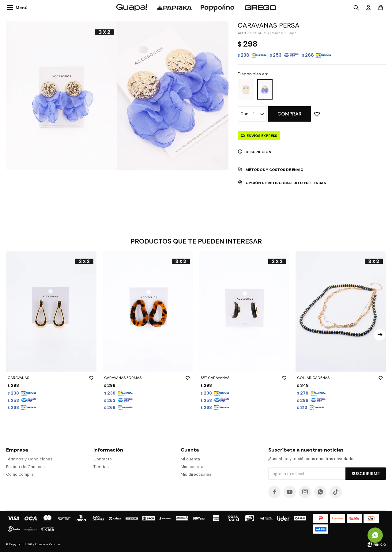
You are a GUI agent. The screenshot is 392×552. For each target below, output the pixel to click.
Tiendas (101, 467)
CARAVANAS (51, 378)
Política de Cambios (25, 467)
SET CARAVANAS (244, 378)
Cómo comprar (21, 474)
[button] (380, 335)
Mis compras (193, 467)
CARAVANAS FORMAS (148, 378)
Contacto (103, 459)
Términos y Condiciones (29, 459)
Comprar (290, 114)
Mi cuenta (190, 459)
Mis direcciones (196, 474)
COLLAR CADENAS (341, 378)
